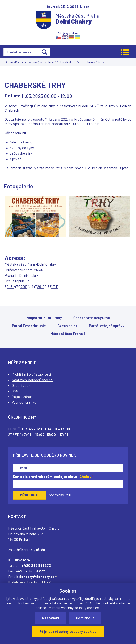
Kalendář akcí (54, 62)
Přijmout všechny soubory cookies (68, 631)
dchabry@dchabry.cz (38, 576)
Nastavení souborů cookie (32, 380)
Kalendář (73, 62)
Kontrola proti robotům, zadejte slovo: (53, 476)
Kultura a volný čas (29, 62)
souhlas (63, 598)
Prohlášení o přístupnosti (31, 374)
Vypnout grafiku (24, 402)
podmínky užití (60, 495)
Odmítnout (85, 618)
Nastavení (51, 618)
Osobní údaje (21, 385)
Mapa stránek (22, 396)
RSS (15, 391)
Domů (9, 62)
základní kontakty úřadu (27, 549)
